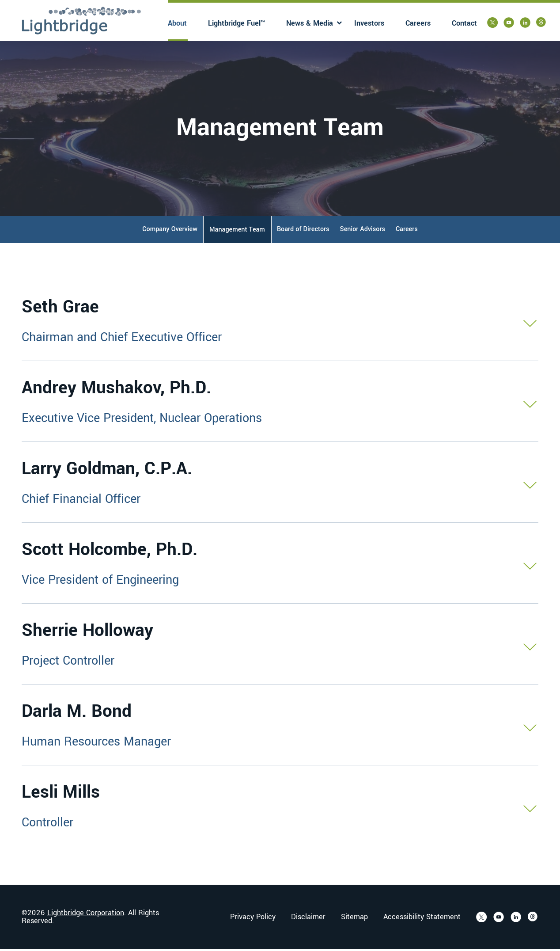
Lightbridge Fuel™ (236, 23)
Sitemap (354, 919)
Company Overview (170, 231)
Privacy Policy (253, 919)
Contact (464, 23)
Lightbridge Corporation (86, 915)
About (177, 23)
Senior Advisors (363, 231)
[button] (280, 322)
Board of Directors (303, 231)
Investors (369, 23)
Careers (418, 23)
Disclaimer (308, 919)
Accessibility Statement (422, 919)
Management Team (237, 231)
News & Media (310, 23)
